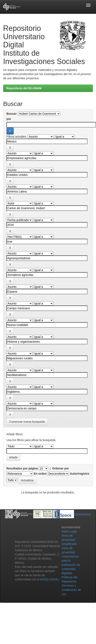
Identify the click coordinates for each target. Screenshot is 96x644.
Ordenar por (61, 468)
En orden (40, 474)
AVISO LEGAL (49, 579)
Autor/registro (79, 474)
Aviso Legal (69, 531)
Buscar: (12, 114)
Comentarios (83, 514)
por (9, 119)
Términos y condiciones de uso (71, 590)
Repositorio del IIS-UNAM (24, 88)
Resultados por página (22, 468)
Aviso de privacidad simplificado (69, 540)
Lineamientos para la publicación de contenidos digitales (71, 565)
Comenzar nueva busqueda (27, 422)
